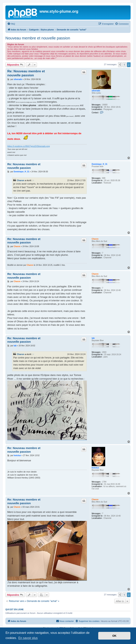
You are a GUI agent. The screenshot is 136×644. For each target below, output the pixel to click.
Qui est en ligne (15, 609)
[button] (120, 65)
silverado (96, 91)
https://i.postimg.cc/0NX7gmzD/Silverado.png (29, 146)
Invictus (95, 468)
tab (93, 338)
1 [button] (124, 65)
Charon (21, 180)
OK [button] (114, 636)
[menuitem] (11, 24)
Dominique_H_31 (99, 164)
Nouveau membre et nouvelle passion (38, 38)
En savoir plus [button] (28, 638)
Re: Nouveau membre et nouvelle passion (26, 73)
